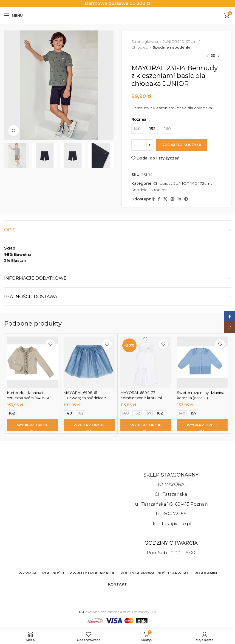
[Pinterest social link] (172, 199)
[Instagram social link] (230, 327)
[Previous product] (208, 56)
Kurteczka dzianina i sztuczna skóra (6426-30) (31, 395)
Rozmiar (140, 119)
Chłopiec (140, 47)
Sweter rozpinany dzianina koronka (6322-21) (202, 395)
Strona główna (145, 41)
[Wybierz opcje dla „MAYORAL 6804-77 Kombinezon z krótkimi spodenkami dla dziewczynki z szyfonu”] (146, 425)
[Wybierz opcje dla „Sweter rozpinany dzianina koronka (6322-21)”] (202, 425)
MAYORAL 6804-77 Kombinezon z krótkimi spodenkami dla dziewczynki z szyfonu (143, 401)
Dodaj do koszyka (182, 145)
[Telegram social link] (186, 199)
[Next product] (219, 56)
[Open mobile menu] (13, 15)
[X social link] (165, 199)
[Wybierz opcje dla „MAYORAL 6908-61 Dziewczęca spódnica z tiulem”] (89, 425)
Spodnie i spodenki (172, 47)
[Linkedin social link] (179, 199)
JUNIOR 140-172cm (180, 41)
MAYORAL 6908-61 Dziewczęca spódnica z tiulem (86, 398)
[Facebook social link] (159, 199)
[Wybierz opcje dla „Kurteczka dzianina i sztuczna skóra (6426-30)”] (32, 425)
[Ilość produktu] (142, 145)
